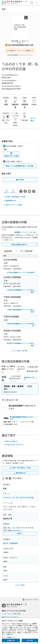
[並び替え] (11, 251)
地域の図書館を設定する (25, 244)
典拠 (20, 534)
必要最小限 (11, 640)
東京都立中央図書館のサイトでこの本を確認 (22, 344)
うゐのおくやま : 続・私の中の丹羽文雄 (18, 497)
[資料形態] (27, 251)
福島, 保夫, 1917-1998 (12, 528)
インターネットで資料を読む (11, 614)
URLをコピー (13, 191)
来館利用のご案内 (31, 379)
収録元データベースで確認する (20, 50)
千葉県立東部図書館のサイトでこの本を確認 (22, 311)
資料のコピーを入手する (10, 617)
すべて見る (33, 119)
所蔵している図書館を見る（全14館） (20, 166)
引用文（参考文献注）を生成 (14, 197)
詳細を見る (10, 634)
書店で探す (20, 180)
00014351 (17, 530)
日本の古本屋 (11, 441)
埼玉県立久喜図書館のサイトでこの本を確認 (22, 291)
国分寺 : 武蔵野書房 (11, 543)
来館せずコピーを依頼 (11, 154)
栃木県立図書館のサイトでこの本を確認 (22, 272)
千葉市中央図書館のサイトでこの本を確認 (22, 325)
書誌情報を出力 (10, 201)
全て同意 (30, 640)
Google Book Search (14, 444)
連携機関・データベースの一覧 (26, 232)
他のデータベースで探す (13, 205)
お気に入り (7, 191)
